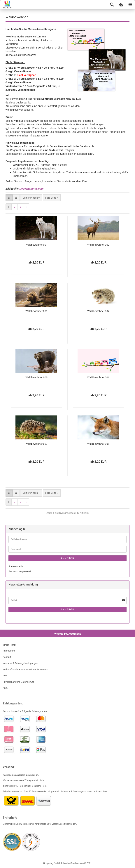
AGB (5, 676)
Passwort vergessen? (20, 571)
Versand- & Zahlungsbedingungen (20, 663)
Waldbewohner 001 (36, 245)
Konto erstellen (16, 566)
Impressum (9, 651)
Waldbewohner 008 (98, 444)
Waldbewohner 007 (36, 444)
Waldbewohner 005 (36, 377)
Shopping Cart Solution (55, 863)
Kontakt (7, 657)
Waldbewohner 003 (36, 311)
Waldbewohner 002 (98, 245)
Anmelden (68, 558)
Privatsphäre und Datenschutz (18, 682)
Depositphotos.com (31, 189)
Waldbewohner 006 (98, 377)
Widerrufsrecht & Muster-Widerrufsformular (26, 669)
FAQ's (6, 688)
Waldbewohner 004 (98, 311)
